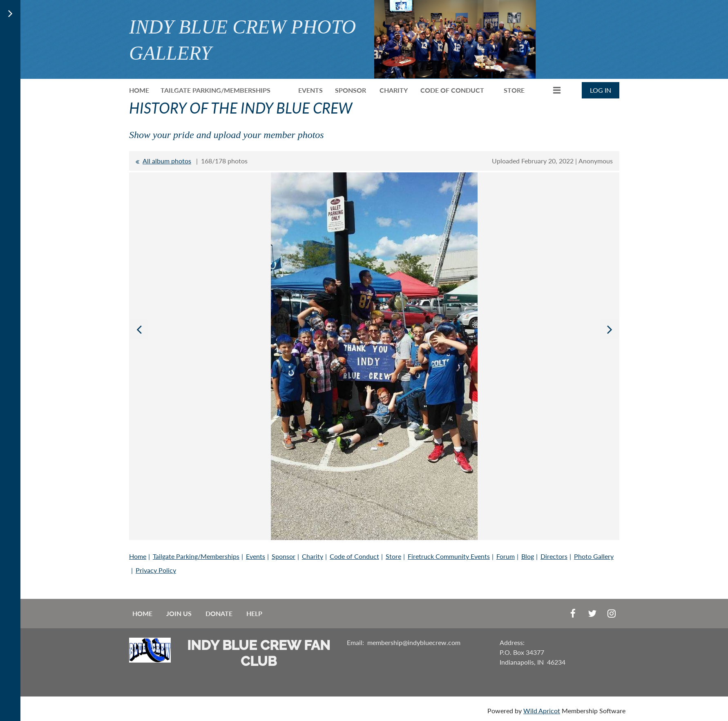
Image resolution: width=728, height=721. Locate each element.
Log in (601, 90)
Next (610, 329)
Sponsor (284, 556)
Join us (179, 613)
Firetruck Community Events (449, 556)
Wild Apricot (542, 711)
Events (256, 556)
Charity (313, 556)
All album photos (167, 161)
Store (393, 556)
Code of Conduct (354, 556)
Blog (528, 556)
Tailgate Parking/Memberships (196, 556)
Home (138, 556)
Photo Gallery (594, 556)
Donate (219, 613)
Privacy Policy (156, 570)
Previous (139, 329)
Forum (506, 556)
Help (254, 613)
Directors (554, 556)
